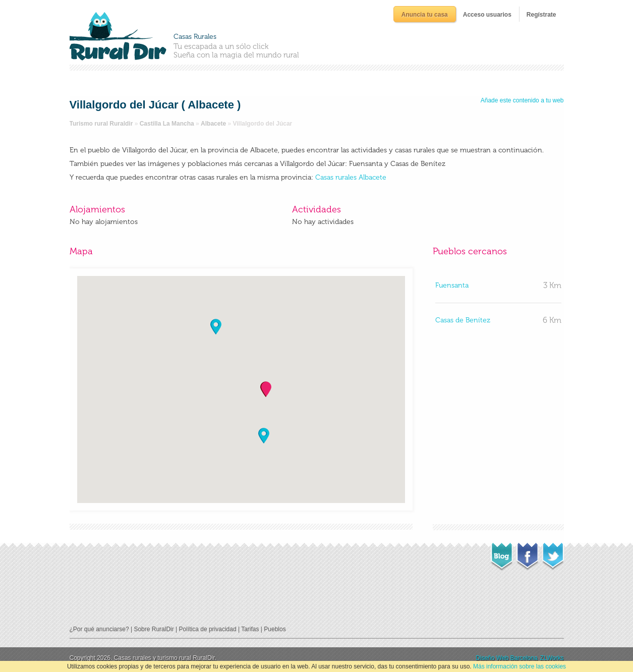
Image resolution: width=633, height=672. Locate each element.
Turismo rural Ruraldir (101, 124)
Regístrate (541, 15)
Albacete (213, 124)
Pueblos (275, 629)
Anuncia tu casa (425, 15)
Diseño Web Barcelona (507, 658)
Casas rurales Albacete (351, 177)
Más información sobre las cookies (520, 666)
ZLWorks (552, 658)
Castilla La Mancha (167, 124)
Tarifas (250, 629)
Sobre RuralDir (154, 629)
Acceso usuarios (487, 15)
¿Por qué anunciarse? (99, 629)
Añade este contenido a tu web (522, 100)
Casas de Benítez (463, 320)
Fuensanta (452, 285)
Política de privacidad (208, 629)
